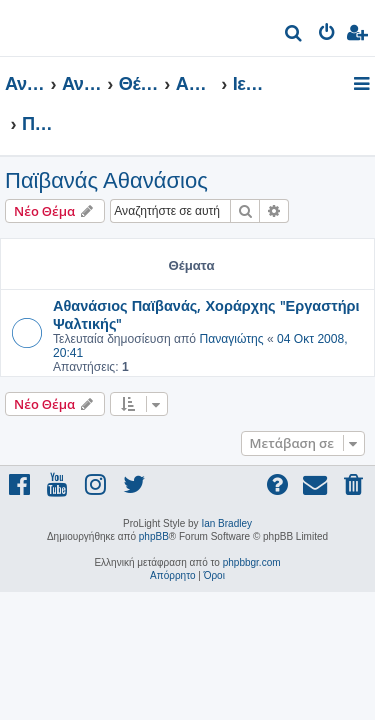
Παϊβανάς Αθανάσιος (106, 180)
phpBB (154, 536)
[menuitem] (294, 35)
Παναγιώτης (231, 339)
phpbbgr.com (252, 562)
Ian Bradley (226, 523)
